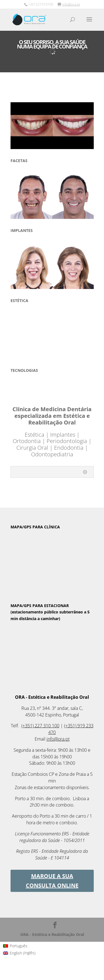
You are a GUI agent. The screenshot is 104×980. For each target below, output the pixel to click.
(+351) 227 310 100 (40, 726)
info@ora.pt (58, 739)
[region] (52, 126)
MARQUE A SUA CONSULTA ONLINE (52, 881)
